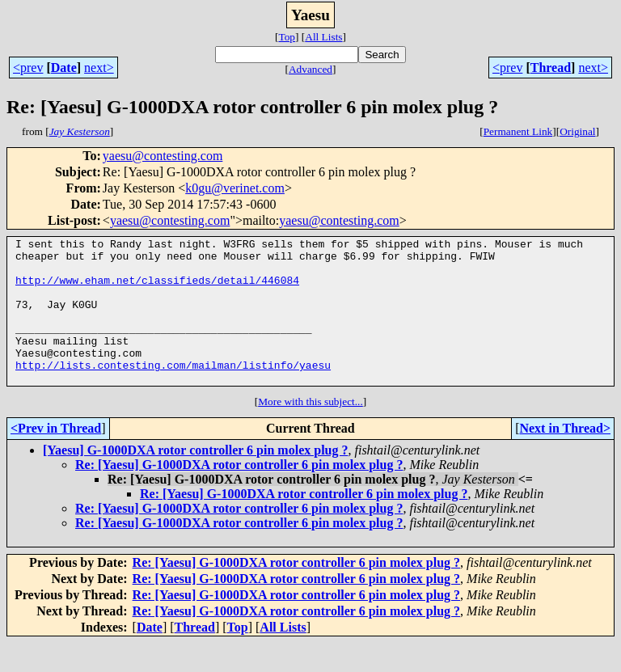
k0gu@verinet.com (235, 188)
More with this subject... (310, 431)
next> (99, 68)
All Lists (323, 37)
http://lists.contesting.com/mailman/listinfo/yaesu (173, 391)
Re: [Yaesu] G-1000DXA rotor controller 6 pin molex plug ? (239, 494)
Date (64, 68)
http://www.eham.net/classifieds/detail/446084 (157, 290)
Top (287, 37)
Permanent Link (518, 131)
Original (577, 131)
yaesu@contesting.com (163, 156)
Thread (551, 68)
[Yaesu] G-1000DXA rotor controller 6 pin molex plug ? (195, 479)
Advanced (310, 69)
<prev (28, 68)
